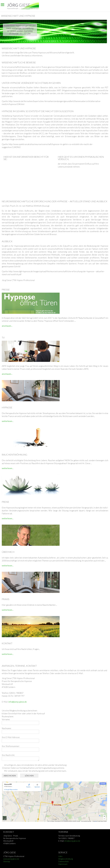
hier (20, 714)
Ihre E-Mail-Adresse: (11, 737)
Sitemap (7, 861)
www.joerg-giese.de (11, 859)
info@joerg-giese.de (18, 702)
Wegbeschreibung (66, 859)
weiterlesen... (8, 421)
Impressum (63, 864)
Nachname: (7, 728)
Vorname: (6, 719)
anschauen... (7, 326)
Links (60, 856)
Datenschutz (63, 861)
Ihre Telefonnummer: (11, 746)
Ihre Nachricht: (8, 755)
